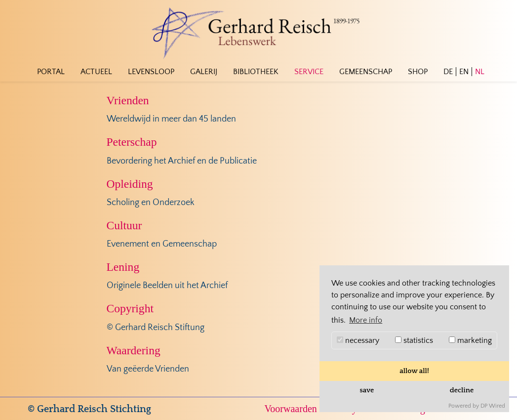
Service (309, 72)
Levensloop (151, 72)
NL (480, 72)
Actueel (96, 72)
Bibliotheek (256, 72)
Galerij (204, 72)
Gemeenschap (366, 72)
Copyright (130, 308)
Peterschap (132, 142)
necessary (358, 340)
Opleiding (130, 184)
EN (464, 72)
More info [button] (366, 320)
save (367, 390)
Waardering (134, 350)
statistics (414, 340)
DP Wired (493, 406)
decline (462, 390)
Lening (123, 267)
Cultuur (124, 225)
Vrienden (128, 100)
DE (448, 72)
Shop (418, 72)
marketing (470, 340)
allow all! (414, 371)
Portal (51, 72)
